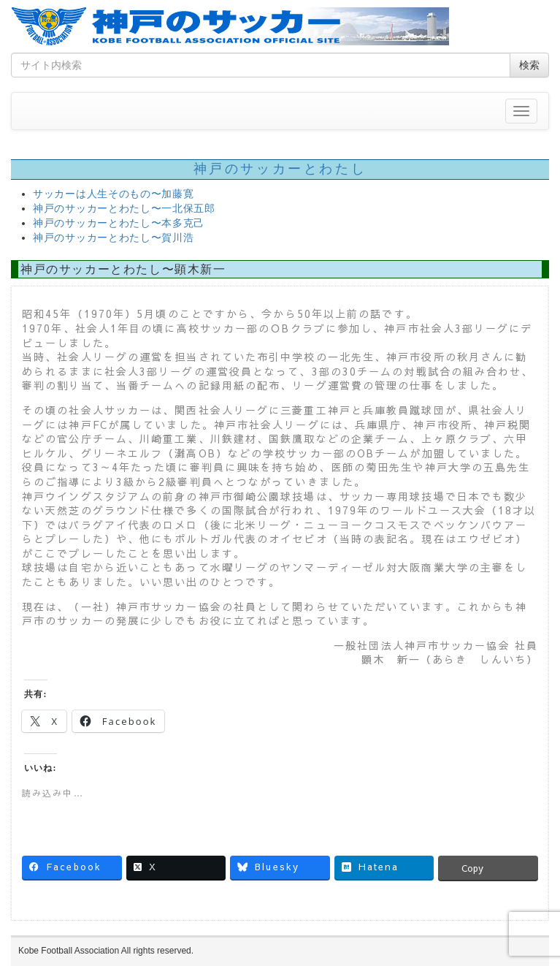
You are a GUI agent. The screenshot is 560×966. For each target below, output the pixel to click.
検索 (529, 65)
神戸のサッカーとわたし (280, 169)
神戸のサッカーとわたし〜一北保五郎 (124, 209)
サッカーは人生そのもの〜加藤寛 (114, 194)
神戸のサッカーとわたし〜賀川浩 (114, 238)
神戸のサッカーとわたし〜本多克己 (119, 223)
